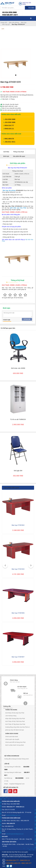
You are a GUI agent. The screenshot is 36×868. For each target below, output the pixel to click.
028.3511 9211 (10, 142)
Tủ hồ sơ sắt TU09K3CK (18, 419)
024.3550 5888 (10, 119)
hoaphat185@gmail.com (17, 784)
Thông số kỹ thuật (19, 152)
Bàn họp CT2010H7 (18, 657)
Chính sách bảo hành (12, 737)
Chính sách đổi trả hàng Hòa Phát (15, 742)
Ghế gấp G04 (18, 471)
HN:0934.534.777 (12, 860)
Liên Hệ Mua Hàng (11, 716)
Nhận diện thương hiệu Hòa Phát (15, 718)
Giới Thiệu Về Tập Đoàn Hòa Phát (15, 724)
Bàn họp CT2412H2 (18, 569)
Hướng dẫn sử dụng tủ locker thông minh (17, 759)
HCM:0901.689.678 (13, 863)
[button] (4, 63)
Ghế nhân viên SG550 (18, 368)
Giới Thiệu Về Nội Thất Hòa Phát (15, 721)
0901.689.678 (9, 139)
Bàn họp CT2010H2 (18, 525)
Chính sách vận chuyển (12, 739)
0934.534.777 (9, 126)
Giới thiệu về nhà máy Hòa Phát (15, 713)
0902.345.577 (26, 863)
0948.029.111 (9, 129)
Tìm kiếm (30, 8)
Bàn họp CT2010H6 (18, 613)
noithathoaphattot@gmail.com (15, 834)
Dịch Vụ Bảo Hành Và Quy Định (15, 745)
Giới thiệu (6, 152)
